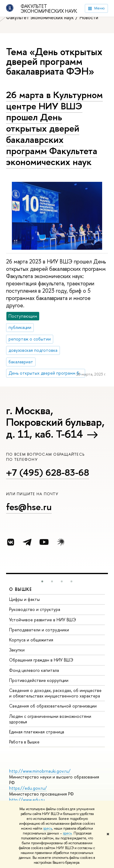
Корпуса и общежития (31, 640)
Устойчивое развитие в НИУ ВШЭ (43, 620)
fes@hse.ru (29, 507)
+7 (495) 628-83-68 (48, 472)
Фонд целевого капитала (34, 670)
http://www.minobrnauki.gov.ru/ (40, 771)
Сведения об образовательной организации (53, 706)
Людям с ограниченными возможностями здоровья (50, 719)
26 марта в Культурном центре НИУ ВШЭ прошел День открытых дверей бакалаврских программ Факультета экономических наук (54, 128)
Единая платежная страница (37, 732)
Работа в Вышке (24, 742)
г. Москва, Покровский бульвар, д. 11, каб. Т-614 (55, 422)
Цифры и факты (24, 599)
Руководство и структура (35, 609)
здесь (48, 828)
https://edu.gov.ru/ (28, 788)
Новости (89, 17)
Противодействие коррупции (39, 680)
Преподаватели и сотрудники (39, 630)
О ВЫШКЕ (21, 589)
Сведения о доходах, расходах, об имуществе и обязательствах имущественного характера (55, 693)
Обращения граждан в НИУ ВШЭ (41, 660)
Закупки (17, 650)
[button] (42, 581)
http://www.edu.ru (27, 800)
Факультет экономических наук (49, 9)
